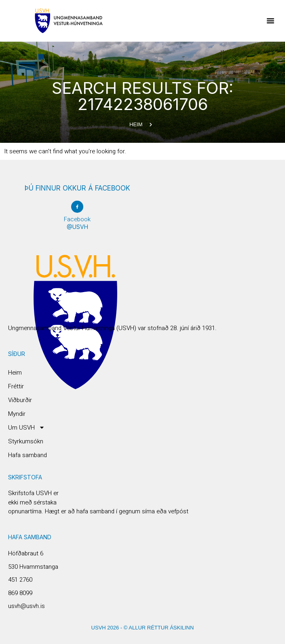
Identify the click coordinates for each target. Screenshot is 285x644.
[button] (270, 21)
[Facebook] (77, 207)
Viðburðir (20, 400)
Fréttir (16, 386)
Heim (15, 373)
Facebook (77, 219)
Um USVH (26, 428)
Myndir (17, 414)
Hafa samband (27, 455)
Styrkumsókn (26, 441)
